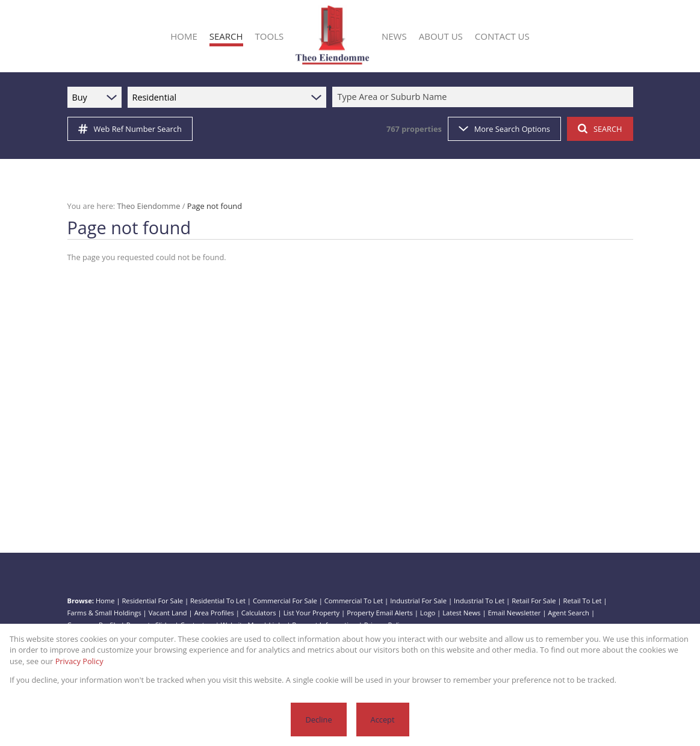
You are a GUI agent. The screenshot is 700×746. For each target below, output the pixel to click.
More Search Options (504, 129)
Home (105, 601)
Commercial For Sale (285, 601)
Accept (383, 720)
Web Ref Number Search (130, 129)
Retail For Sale (534, 601)
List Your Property (312, 613)
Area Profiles (214, 613)
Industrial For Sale (418, 601)
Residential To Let (218, 601)
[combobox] (485, 97)
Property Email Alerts (380, 613)
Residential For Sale (152, 601)
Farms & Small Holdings (104, 613)
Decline (318, 720)
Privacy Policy (79, 661)
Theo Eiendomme (149, 206)
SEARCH (600, 129)
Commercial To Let (354, 601)
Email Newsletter (514, 613)
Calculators (259, 613)
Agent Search (568, 613)
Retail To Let (583, 601)
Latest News (461, 613)
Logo (428, 613)
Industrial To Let (479, 601)
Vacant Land (168, 613)
